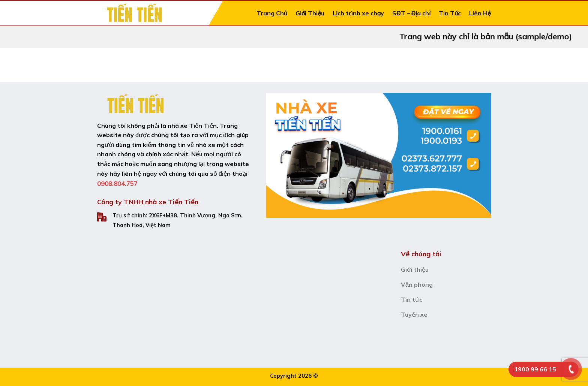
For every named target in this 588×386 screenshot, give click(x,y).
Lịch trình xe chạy (358, 13)
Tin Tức (450, 13)
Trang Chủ (272, 13)
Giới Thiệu (310, 13)
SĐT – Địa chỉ (411, 13)
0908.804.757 (117, 183)
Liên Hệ (480, 13)
